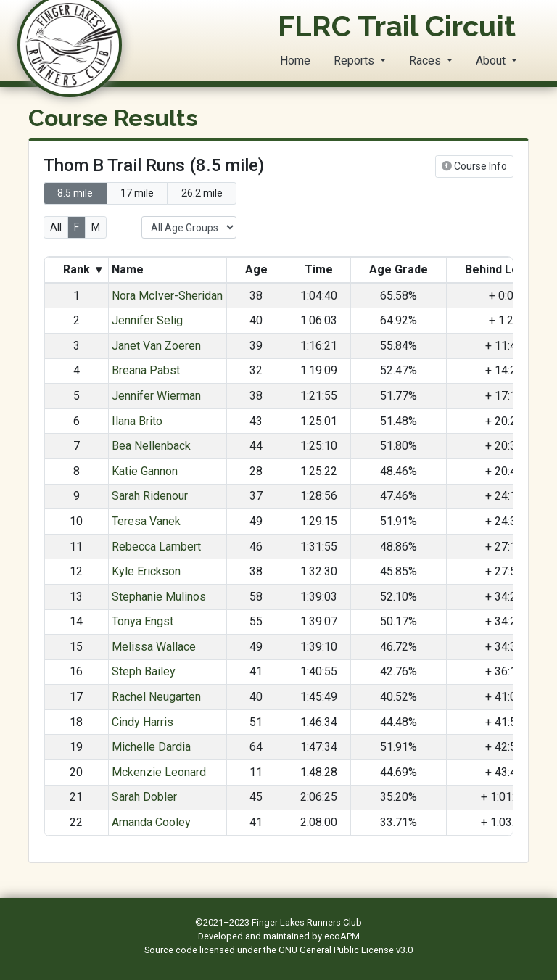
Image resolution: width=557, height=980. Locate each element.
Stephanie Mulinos (159, 597)
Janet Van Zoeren (156, 346)
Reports (355, 61)
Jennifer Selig (147, 320)
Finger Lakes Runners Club (307, 922)
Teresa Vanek (146, 521)
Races (426, 61)
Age (256, 269)
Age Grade (399, 269)
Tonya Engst (143, 621)
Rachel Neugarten (156, 697)
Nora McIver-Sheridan (167, 296)
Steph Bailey (144, 671)
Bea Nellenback (151, 446)
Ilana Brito (137, 421)
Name (129, 269)
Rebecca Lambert (156, 547)
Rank (82, 270)
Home (295, 61)
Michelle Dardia (151, 747)
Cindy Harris (143, 722)
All (56, 227)
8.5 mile (75, 193)
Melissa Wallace (154, 647)
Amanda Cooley (151, 822)
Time (319, 269)
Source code (172, 950)
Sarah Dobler (144, 797)
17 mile (137, 193)
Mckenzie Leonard (159, 772)
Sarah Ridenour (150, 496)
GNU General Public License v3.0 (346, 950)
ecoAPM (342, 936)
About (492, 61)
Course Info (474, 166)
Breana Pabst (146, 370)
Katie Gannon (145, 471)
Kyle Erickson (146, 571)
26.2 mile (202, 193)
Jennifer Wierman (156, 396)
